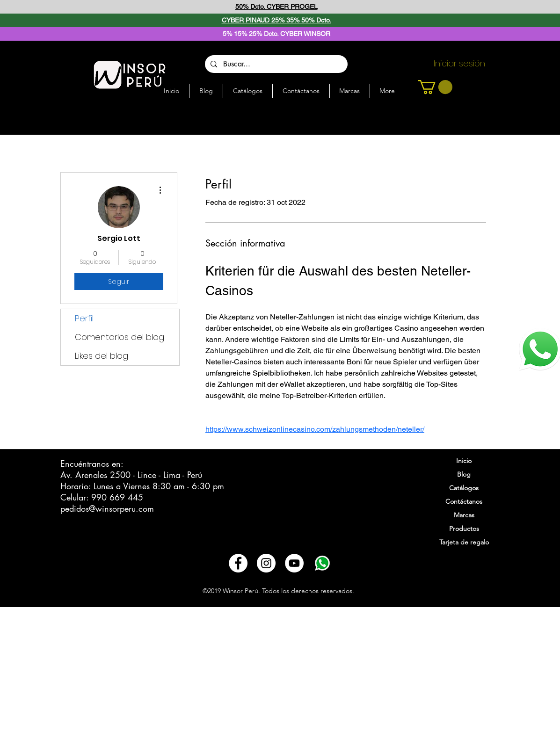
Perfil (84, 318)
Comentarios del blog (120, 337)
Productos (464, 529)
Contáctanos (464, 501)
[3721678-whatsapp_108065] (322, 563)
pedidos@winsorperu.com (107, 508)
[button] (435, 87)
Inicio (464, 461)
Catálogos (464, 488)
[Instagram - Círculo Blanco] (266, 563)
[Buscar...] (276, 64)
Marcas (464, 515)
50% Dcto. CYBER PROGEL (276, 7)
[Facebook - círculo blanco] (238, 563)
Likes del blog (102, 356)
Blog (464, 474)
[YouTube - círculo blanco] (294, 563)
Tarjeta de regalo (464, 542)
